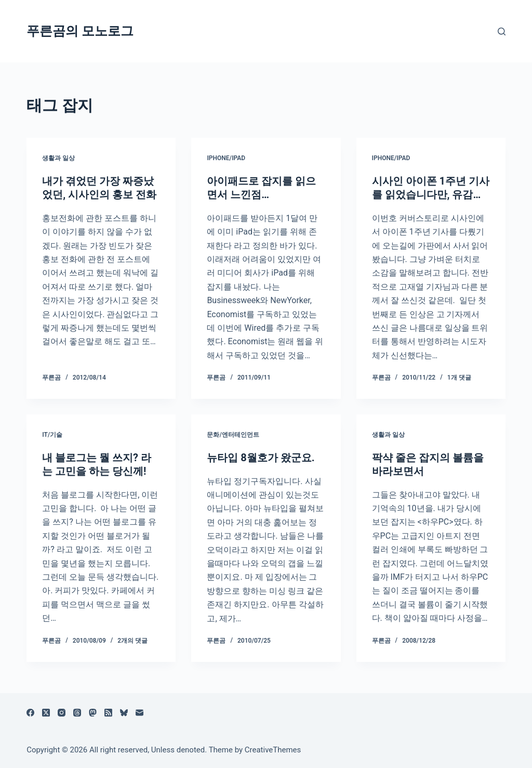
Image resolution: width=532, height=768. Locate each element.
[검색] (502, 31)
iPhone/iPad (226, 158)
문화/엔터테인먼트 (233, 435)
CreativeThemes (273, 750)
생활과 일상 (58, 158)
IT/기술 (52, 435)
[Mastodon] (93, 713)
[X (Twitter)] (46, 713)
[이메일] (139, 713)
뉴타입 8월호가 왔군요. (261, 458)
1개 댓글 (459, 378)
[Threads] (77, 713)
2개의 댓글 (132, 641)
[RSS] (108, 713)
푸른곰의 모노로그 (80, 31)
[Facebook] (30, 713)
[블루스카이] (124, 713)
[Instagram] (62, 713)
